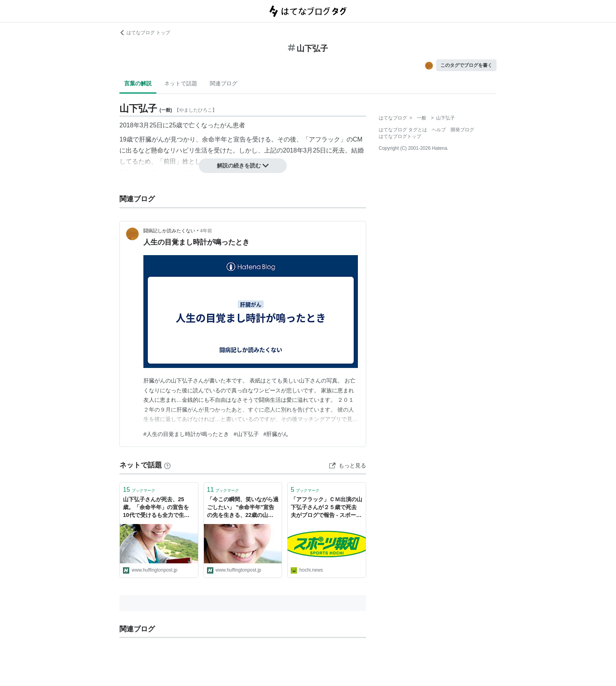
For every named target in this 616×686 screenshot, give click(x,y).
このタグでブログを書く (466, 65)
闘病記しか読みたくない (169, 231)
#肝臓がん (276, 434)
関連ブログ (224, 83)
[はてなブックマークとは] (167, 465)
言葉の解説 (138, 83)
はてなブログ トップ (145, 33)
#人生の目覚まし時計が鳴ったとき (186, 434)
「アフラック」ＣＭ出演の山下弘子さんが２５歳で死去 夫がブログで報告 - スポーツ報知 (326, 508)
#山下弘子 (246, 434)
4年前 (206, 231)
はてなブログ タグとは (403, 130)
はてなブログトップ (400, 136)
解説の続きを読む (243, 166)
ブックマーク (139, 490)
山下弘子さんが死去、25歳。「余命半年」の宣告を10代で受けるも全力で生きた (156, 508)
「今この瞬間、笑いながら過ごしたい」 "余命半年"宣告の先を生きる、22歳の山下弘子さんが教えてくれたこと (243, 508)
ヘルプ (439, 130)
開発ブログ (462, 130)
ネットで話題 (181, 83)
